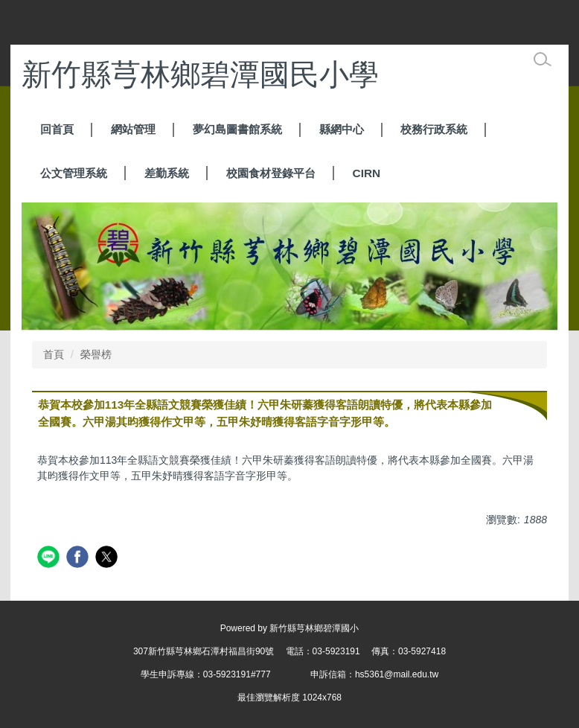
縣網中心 (342, 129)
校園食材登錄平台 (271, 173)
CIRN (367, 173)
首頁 (54, 354)
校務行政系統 (434, 129)
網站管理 (133, 129)
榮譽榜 (96, 354)
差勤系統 (167, 173)
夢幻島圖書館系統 (237, 129)
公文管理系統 (74, 173)
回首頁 (57, 129)
